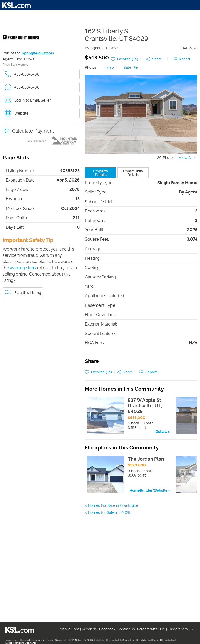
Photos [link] (91, 67)
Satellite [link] (130, 67)
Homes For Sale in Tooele (110, 520)
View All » (187, 158)
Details (161, 432)
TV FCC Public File (141, 640)
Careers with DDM (151, 629)
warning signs (23, 268)
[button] (41, 131)
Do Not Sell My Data (94, 640)
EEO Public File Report (118, 640)
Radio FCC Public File (163, 640)
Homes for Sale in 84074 (109, 534)
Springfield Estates (38, 53)
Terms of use (12, 640)
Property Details (101, 173)
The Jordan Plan (146, 459)
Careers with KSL (181, 629)
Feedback (107, 629)
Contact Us (126, 629)
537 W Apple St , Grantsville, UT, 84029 (146, 406)
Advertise (89, 629)
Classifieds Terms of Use (32, 640)
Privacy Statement (56, 640)
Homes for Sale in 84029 (109, 527)
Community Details (133, 173)
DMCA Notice (75, 640)
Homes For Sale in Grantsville (113, 505)
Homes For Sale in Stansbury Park (117, 512)
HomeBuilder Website (148, 490)
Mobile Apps (70, 629)
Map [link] (110, 67)
